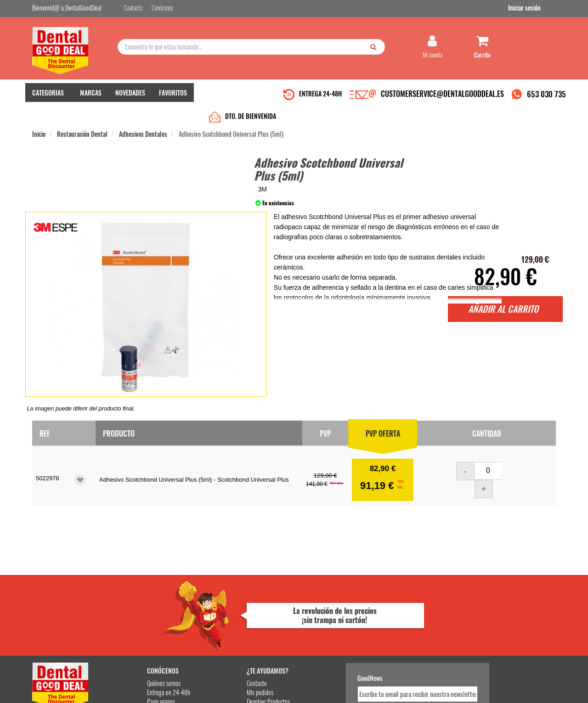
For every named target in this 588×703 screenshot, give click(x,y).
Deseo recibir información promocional (362, 637)
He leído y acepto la (357, 621)
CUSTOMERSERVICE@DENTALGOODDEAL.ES (442, 98)
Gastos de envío (139, 618)
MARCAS (91, 97)
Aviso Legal (370, 689)
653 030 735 (546, 98)
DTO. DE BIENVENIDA (251, 98)
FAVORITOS (173, 97)
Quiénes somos (139, 590)
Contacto (221, 590)
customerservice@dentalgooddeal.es (322, 689)
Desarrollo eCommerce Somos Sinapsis (67, 695)
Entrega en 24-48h (143, 599)
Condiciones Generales (407, 689)
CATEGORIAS (48, 97)
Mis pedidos (225, 599)
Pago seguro (136, 609)
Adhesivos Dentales (143, 115)
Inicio (39, 115)
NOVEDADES (130, 97)
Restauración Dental (82, 115)
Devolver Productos (233, 609)
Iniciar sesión (540, 8)
